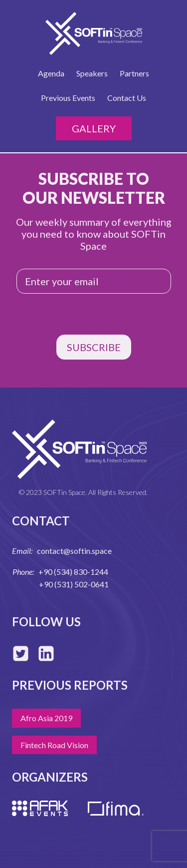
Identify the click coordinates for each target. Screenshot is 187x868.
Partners (134, 73)
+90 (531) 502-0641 (74, 584)
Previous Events (68, 98)
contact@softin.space (74, 551)
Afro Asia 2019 (46, 718)
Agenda (51, 73)
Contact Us (127, 98)
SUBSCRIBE (94, 347)
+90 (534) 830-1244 (73, 572)
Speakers (92, 73)
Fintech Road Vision (54, 745)
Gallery (94, 128)
